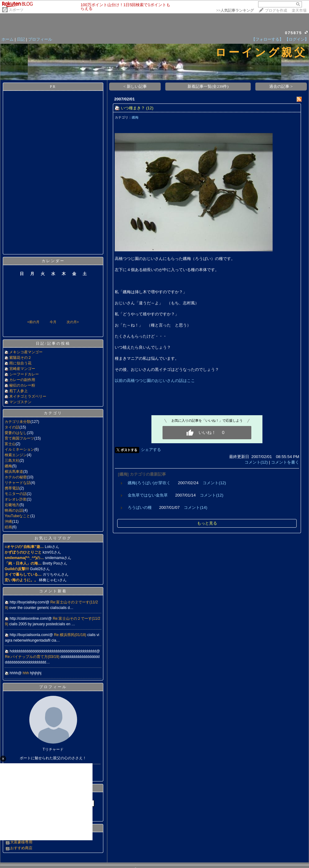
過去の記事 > (281, 86)
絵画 (8, 527)
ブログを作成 (276, 10)
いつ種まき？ (133, 108)
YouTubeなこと (17, 516)
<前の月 (33, 322)
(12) (150, 108)
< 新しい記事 (135, 86)
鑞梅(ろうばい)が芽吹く (149, 483)
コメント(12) (256, 462)
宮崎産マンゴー (22, 369)
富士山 (10, 444)
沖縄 (8, 521)
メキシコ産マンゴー (26, 352)
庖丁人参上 (19, 391)
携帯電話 (12, 488)
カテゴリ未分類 (18, 422)
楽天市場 (299, 10)
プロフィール (40, 39)
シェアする (151, 450)
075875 (293, 33)
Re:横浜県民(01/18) (71, 635)
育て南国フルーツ (19, 438)
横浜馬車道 (14, 472)
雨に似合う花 (20, 363)
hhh (26, 673)
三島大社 (12, 460)
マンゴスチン (20, 402)
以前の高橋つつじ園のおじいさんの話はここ (155, 381)
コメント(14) (196, 507)
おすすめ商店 (21, 848)
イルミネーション (19, 449)
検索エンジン (16, 455)
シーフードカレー (24, 374)
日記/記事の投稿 (53, 343)
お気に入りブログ (53, 538)
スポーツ (16, 10)
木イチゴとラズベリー (28, 396)
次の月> (73, 322)
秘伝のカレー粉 (22, 385)
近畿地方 (12, 505)
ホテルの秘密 (16, 477)
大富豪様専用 (21, 842)
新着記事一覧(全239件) (208, 86)
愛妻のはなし (16, 433)
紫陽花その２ (20, 358)
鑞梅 (8, 466)
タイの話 (12, 427)
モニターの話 (16, 494)
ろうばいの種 (140, 507)
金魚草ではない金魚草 (148, 495)
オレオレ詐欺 (16, 499)
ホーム (8, 39)
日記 (21, 39)
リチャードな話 (18, 483)
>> (235, 10)
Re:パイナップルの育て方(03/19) (33, 657)
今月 (53, 322)
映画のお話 (14, 510)
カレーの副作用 (22, 380)
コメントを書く (285, 462)
